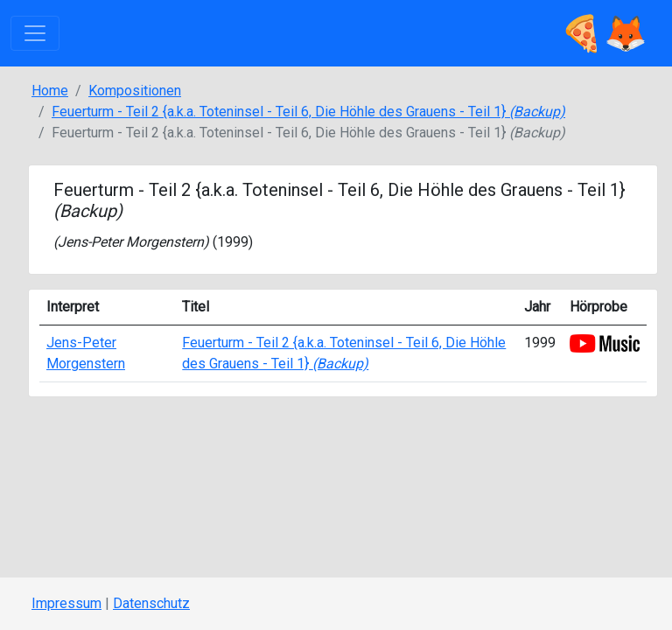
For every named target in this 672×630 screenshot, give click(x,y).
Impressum (66, 603)
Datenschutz (151, 603)
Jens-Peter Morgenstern (131, 242)
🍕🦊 (604, 33)
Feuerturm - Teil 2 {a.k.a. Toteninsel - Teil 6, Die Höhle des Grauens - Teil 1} (308, 112)
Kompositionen (135, 91)
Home (50, 91)
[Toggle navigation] (35, 33)
